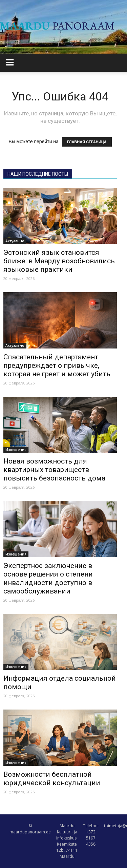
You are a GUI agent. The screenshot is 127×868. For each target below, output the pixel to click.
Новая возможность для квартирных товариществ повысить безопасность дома (54, 470)
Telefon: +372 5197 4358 (91, 835)
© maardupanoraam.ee (30, 829)
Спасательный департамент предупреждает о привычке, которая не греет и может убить (57, 365)
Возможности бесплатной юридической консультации (52, 779)
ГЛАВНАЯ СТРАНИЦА (87, 142)
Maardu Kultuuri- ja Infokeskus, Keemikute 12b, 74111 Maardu (67, 841)
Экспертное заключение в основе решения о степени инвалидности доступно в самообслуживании (48, 578)
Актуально (15, 241)
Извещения (16, 450)
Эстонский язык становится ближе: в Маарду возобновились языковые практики (59, 261)
